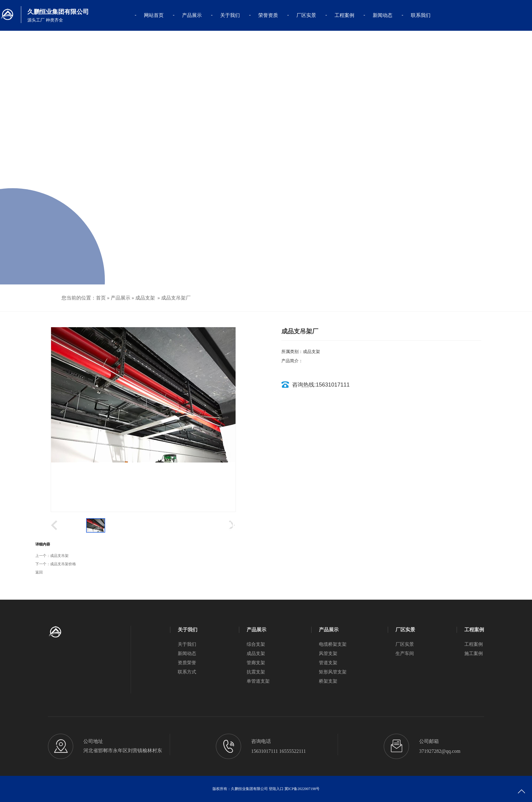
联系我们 (421, 15)
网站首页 (154, 15)
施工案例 (474, 653)
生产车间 (405, 653)
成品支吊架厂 (176, 298)
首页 (101, 298)
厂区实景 (306, 15)
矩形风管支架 (333, 672)
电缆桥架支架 (333, 644)
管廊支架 (256, 663)
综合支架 (256, 644)
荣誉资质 (268, 15)
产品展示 (192, 15)
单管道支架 (258, 681)
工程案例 (344, 15)
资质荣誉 (187, 663)
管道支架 (328, 663)
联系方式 (187, 672)
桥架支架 (328, 681)
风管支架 (328, 653)
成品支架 (145, 298)
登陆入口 (276, 789)
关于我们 (230, 15)
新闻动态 (383, 15)
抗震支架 (256, 672)
